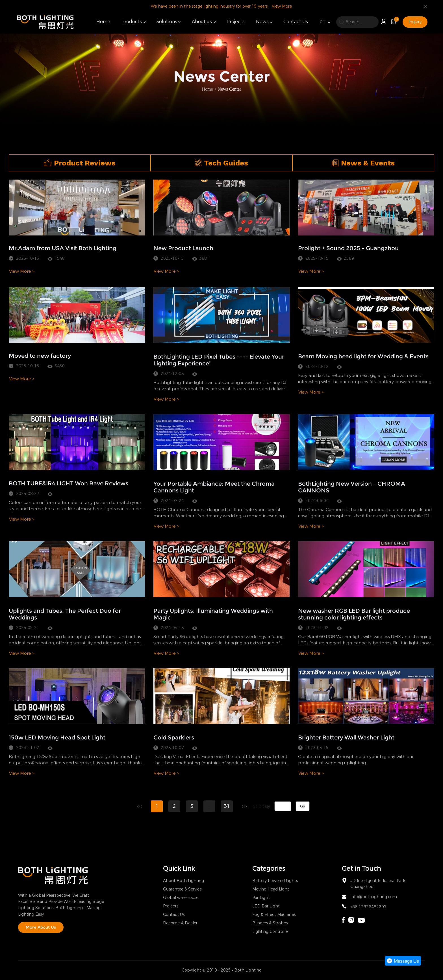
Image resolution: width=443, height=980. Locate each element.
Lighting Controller (271, 932)
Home (103, 22)
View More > (22, 402)
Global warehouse (181, 898)
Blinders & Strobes (270, 923)
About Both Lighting (184, 881)
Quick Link (179, 869)
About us (202, 22)
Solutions (167, 22)
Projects (236, 22)
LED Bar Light (266, 906)
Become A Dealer (180, 923)
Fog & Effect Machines (274, 915)
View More (282, 6)
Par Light (261, 898)
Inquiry (415, 22)
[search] (357, 22)
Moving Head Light (271, 889)
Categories (269, 869)
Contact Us (296, 22)
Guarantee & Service (182, 889)
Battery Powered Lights (275, 881)
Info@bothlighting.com (374, 897)
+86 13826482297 (368, 907)
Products (132, 22)
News (262, 22)
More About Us (41, 927)
